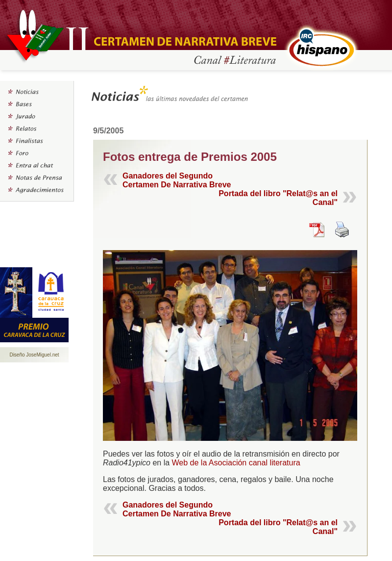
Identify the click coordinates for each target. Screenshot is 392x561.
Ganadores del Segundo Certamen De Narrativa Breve (177, 180)
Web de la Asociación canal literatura (236, 463)
